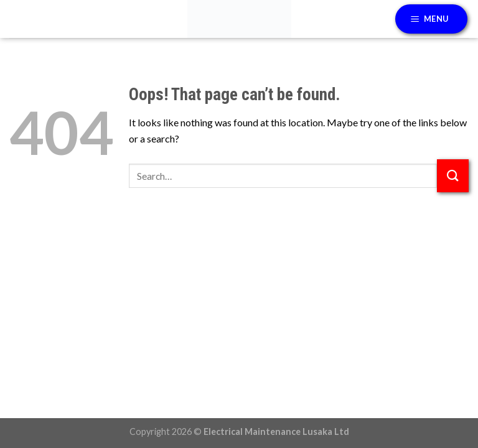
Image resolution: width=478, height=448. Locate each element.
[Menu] (432, 19)
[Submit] (453, 176)
